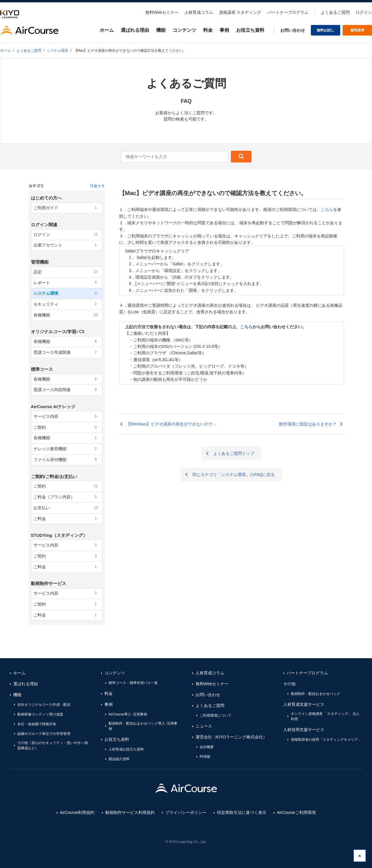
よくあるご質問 (335, 12)
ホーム (107, 30)
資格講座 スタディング (240, 12)
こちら (327, 210)
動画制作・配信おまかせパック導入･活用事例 (143, 726)
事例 (224, 30)
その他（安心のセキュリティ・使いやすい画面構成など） (53, 745)
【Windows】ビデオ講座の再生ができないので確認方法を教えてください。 (172, 424)
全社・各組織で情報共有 (37, 724)
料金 (208, 30)
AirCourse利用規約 (77, 812)
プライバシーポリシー (186, 812)
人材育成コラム (199, 12)
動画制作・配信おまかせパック (316, 694)
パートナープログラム (288, 12)
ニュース (204, 726)
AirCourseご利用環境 (296, 812)
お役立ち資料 (250, 30)
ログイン (364, 12)
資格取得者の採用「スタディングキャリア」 (326, 740)
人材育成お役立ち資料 (126, 749)
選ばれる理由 (135, 30)
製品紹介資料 (119, 759)
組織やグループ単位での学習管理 (44, 734)
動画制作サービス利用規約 (130, 812)
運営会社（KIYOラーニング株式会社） (231, 737)
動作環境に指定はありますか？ (308, 424)
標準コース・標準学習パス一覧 (133, 683)
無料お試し (326, 30)
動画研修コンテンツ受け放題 (40, 714)
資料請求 (357, 30)
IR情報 (205, 757)
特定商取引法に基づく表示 (242, 812)
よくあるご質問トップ (234, 453)
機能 (161, 30)
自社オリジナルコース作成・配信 (44, 705)
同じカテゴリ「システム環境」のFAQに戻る (233, 475)
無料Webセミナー (162, 12)
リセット (97, 186)
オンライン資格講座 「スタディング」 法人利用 (325, 716)
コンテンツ (184, 30)
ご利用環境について (216, 715)
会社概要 (207, 747)
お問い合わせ (293, 30)
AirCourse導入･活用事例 (128, 714)
